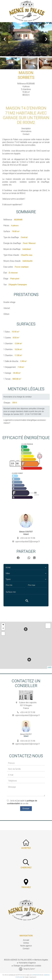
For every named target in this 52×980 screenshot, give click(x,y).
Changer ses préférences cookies (27, 966)
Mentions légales (41, 960)
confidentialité (36, 975)
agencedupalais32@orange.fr (28, 542)
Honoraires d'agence (27, 963)
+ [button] (3, 625)
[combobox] (26, 568)
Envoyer (26, 809)
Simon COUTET (26, 532)
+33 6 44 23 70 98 (28, 538)
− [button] (3, 628)
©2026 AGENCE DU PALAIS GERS (18, 960)
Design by (29, 969)
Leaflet (50, 667)
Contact (26, 134)
